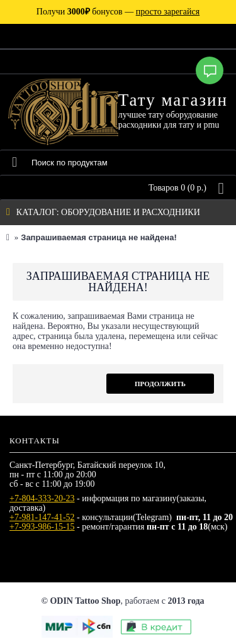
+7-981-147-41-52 (42, 517)
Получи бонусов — (118, 12)
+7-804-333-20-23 (42, 498)
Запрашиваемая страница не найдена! (98, 237)
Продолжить (160, 384)
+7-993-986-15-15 (42, 527)
